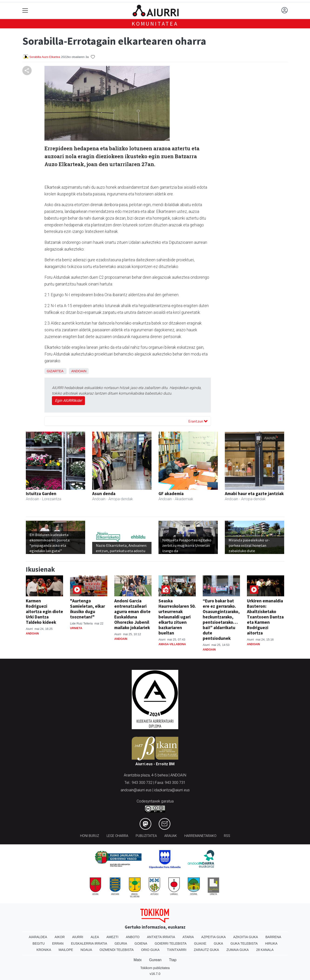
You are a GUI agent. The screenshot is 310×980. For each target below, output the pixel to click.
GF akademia (171, 493)
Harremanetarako (200, 836)
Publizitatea (146, 836)
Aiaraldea (38, 937)
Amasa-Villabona (172, 644)
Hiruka (271, 943)
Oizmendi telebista (117, 950)
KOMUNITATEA (155, 24)
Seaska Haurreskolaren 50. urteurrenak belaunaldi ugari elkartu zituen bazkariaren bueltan (177, 617)
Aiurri (78, 937)
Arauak (171, 836)
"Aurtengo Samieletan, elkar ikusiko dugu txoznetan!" (88, 609)
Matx (138, 960)
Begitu (39, 943)
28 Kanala (265, 950)
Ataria (188, 937)
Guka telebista (244, 943)
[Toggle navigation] (25, 11)
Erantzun (198, 421)
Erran (58, 943)
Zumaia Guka (238, 950)
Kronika (44, 950)
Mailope (66, 950)
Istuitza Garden (41, 493)
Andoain (79, 371)
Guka (219, 943)
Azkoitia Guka (246, 937)
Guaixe (200, 943)
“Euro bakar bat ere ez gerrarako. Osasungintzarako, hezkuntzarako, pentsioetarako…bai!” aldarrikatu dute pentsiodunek (221, 619)
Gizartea (55, 371)
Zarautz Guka (206, 950)
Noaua (86, 950)
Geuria (121, 943)
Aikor (60, 937)
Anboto (133, 937)
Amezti (112, 937)
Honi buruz (90, 836)
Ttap (173, 960)
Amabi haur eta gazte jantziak (254, 493)
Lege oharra (117, 836)
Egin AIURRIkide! (68, 401)
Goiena (141, 943)
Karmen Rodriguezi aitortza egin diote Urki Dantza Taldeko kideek (44, 611)
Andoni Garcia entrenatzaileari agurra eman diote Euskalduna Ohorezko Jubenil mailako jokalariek (132, 614)
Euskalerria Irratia (89, 943)
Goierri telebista (170, 943)
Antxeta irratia (161, 937)
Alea (95, 937)
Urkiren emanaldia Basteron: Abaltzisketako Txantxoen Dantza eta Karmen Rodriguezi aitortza (265, 617)
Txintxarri (177, 950)
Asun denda (104, 493)
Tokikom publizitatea (155, 968)
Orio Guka (150, 950)
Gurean (155, 960)
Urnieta (76, 628)
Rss (227, 836)
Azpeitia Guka (214, 937)
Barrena (273, 937)
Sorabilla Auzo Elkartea (45, 57)
